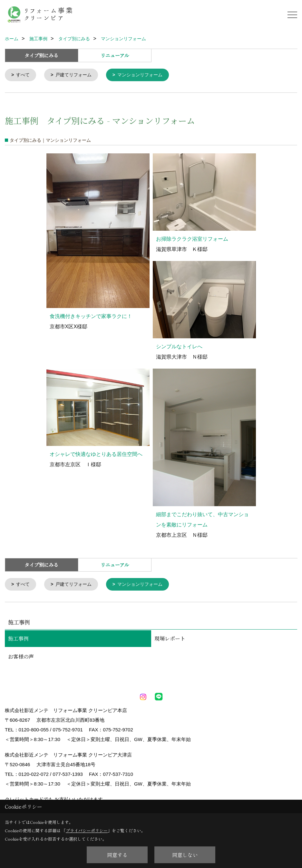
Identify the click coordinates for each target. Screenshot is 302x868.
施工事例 (18, 640)
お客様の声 (21, 658)
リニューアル (115, 55)
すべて (24, 75)
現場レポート (170, 640)
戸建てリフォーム (76, 75)
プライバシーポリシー (87, 830)
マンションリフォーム (146, 75)
